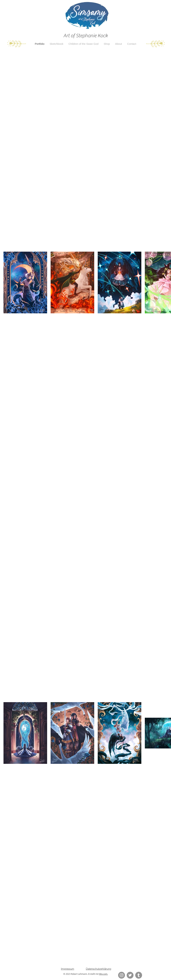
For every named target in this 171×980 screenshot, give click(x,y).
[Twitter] (130, 975)
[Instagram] (122, 975)
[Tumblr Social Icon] (139, 975)
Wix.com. (103, 974)
